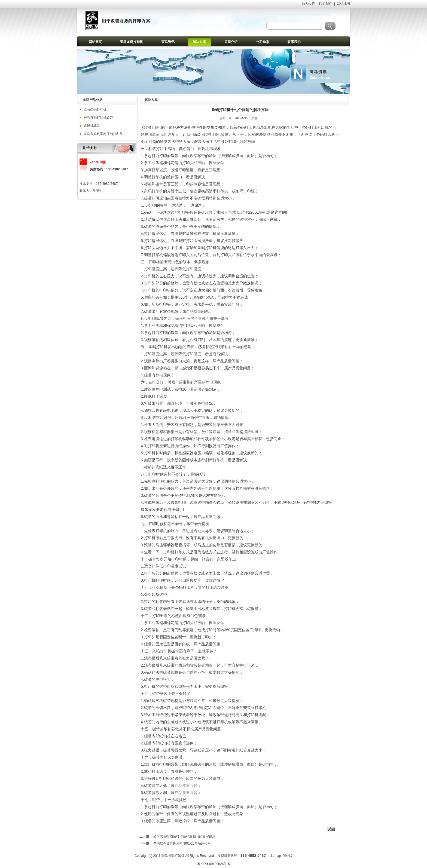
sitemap (275, 856)
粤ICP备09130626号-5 (213, 864)
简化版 (288, 856)
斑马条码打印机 (95, 109)
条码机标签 (92, 126)
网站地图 (343, 4)
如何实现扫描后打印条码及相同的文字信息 (184, 836)
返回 (331, 829)
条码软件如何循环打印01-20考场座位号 (182, 844)
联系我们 (326, 4)
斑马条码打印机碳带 (98, 118)
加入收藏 (308, 4)
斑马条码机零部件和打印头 (103, 134)
